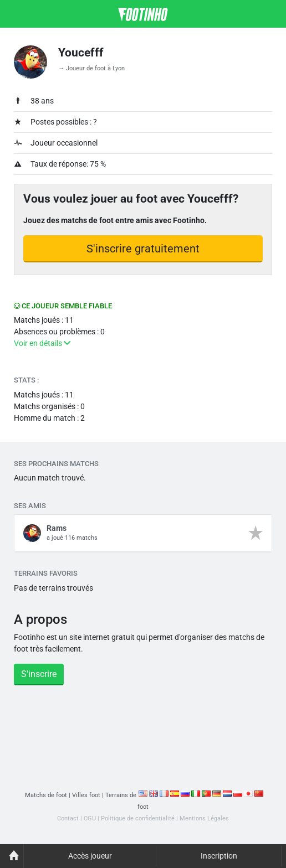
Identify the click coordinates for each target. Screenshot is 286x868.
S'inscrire (39, 674)
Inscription (219, 856)
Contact (68, 818)
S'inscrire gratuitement (143, 249)
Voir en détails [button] (42, 343)
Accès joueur (90, 856)
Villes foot (86, 795)
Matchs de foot (46, 795)
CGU (90, 818)
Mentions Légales (204, 818)
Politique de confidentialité (138, 818)
